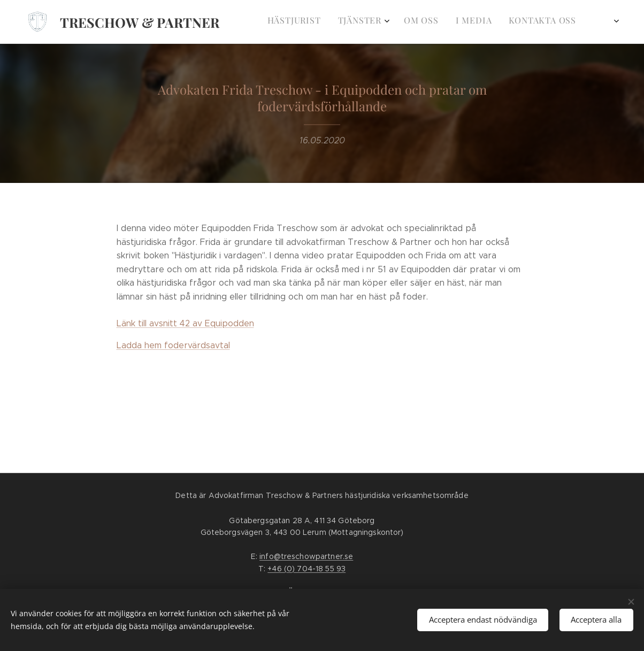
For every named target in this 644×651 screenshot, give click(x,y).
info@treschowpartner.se (306, 556)
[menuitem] (363, 22)
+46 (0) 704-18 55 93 (306, 569)
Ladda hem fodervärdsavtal (173, 345)
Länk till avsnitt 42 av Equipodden (185, 323)
